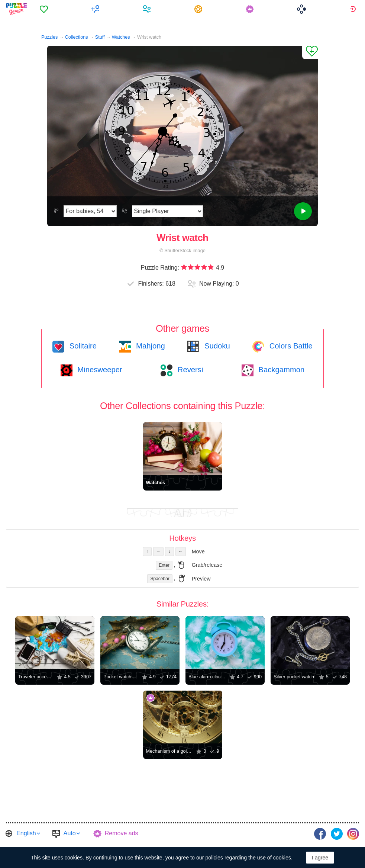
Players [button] (148, 9)
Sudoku (216, 346)
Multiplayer (96, 9)
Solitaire (82, 346)
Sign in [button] (354, 9)
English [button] (26, 833)
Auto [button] (70, 833)
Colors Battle (290, 346)
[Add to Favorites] (310, 52)
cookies (74, 858)
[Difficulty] (90, 211)
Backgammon (281, 370)
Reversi (189, 370)
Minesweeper (99, 370)
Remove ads (122, 833)
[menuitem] (45, 9)
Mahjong (149, 346)
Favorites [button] (45, 9)
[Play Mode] (167, 211)
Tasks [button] (199, 9)
